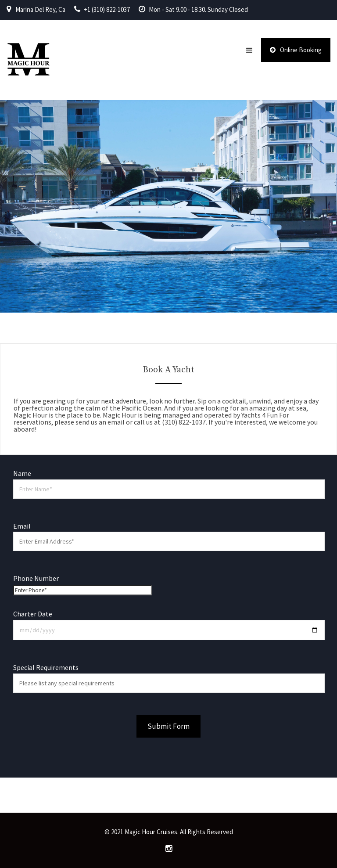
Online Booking (296, 50)
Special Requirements (168, 675)
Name (168, 481)
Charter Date (168, 622)
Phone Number (82, 584)
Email (168, 534)
